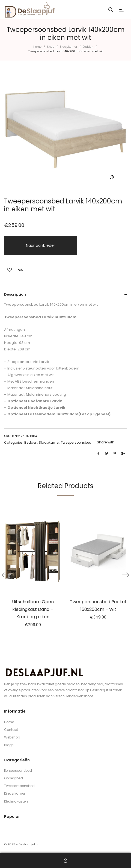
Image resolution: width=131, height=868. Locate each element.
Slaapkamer (69, 47)
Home (37, 47)
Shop (51, 47)
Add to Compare (20, 270)
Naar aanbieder (41, 245)
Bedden (88, 47)
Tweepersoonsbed (76, 442)
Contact (11, 730)
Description (15, 294)
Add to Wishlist (10, 270)
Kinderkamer (15, 793)
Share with (106, 442)
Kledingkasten (16, 801)
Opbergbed (14, 778)
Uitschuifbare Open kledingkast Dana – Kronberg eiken (33, 609)
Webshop (12, 737)
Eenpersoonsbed (18, 771)
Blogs (9, 745)
